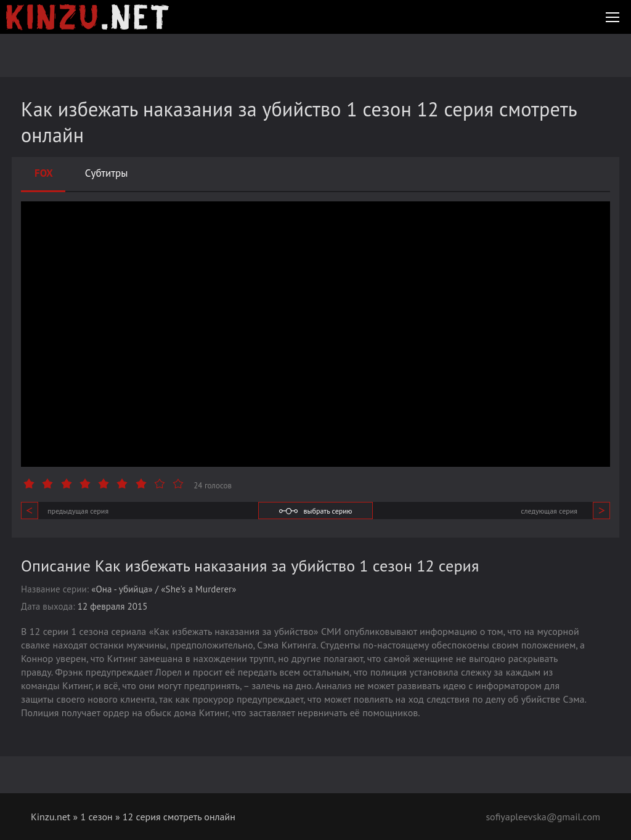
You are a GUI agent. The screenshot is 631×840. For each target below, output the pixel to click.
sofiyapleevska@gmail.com (543, 817)
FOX (44, 173)
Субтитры (107, 173)
